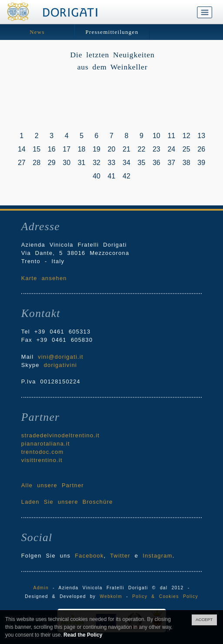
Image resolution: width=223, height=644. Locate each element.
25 (186, 149)
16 (52, 149)
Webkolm (111, 596)
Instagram (157, 556)
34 (126, 163)
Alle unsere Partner (53, 485)
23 (156, 149)
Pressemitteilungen (112, 32)
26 (201, 149)
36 (156, 163)
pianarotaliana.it (46, 444)
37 (171, 163)
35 (142, 163)
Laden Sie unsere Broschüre (67, 502)
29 (52, 163)
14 (22, 149)
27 (22, 163)
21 (126, 149)
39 (201, 163)
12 (186, 136)
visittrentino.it (42, 460)
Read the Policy (83, 635)
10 (156, 136)
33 (112, 163)
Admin (41, 588)
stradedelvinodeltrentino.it (60, 435)
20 (112, 149)
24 (171, 149)
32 (97, 163)
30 (67, 163)
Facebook (89, 556)
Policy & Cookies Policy (165, 596)
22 (142, 149)
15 (37, 149)
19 (97, 149)
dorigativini (61, 365)
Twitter (120, 556)
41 (112, 176)
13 (201, 136)
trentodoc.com (43, 452)
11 (171, 136)
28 (37, 163)
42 (126, 176)
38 (186, 163)
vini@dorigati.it (61, 357)
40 (97, 176)
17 (67, 149)
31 (82, 163)
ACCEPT (204, 619)
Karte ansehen (44, 278)
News (37, 32)
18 (82, 149)
